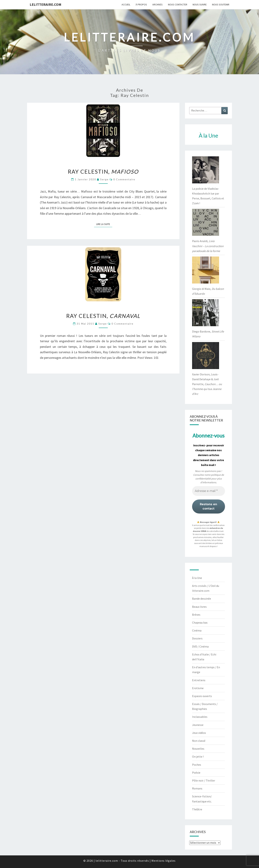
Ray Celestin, (103, 171)
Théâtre (197, 809)
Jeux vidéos (199, 733)
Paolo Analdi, (208, 246)
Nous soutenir (221, 5)
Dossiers (197, 638)
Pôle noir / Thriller (204, 780)
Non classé (199, 741)
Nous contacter (178, 5)
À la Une (197, 578)
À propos (141, 5)
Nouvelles (198, 749)
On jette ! (198, 757)
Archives (157, 5)
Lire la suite (104, 224)
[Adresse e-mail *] (209, 491)
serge (104, 179)
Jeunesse (198, 725)
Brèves (196, 615)
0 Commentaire (124, 179)
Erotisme (198, 688)
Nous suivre (200, 5)
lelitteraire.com (46, 4)
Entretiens (199, 680)
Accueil (126, 5)
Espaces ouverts (202, 696)
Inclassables (200, 717)
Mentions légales (163, 861)
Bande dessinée (202, 599)
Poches (197, 765)
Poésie (196, 773)
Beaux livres (199, 607)
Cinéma (197, 630)
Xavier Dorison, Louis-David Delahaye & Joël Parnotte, (207, 384)
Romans (197, 788)
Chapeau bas (200, 622)
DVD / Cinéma (200, 646)
